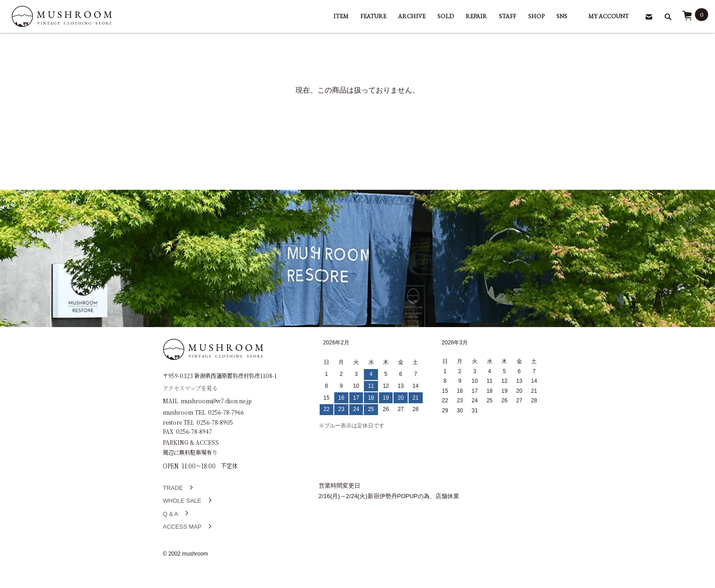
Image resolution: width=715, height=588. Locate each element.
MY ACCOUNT (609, 16)
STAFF (508, 16)
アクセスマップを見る (190, 388)
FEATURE (373, 16)
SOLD (446, 16)
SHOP (536, 16)
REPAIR (476, 16)
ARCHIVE (412, 16)
